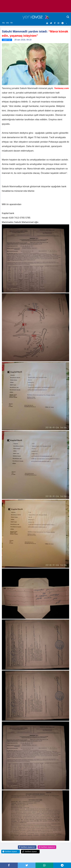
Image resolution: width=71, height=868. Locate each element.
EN (8, 23)
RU (4, 23)
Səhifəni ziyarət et (27, 847)
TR (11, 23)
